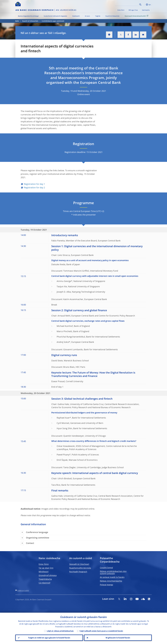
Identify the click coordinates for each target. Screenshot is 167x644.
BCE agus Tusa (133, 10)
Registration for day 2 (34, 187)
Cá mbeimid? (45, 583)
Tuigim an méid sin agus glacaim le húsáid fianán (49, 638)
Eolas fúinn (121, 10)
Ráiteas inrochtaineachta (111, 581)
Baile (17, 21)
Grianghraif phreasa (48, 575)
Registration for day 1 (34, 184)
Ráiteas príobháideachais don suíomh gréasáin (113, 572)
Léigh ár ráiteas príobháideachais (60, 631)
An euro (87, 16)
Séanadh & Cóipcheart (79, 564)
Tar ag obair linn (46, 568)
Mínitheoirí (44, 572)
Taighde (98, 16)
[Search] (128, 4)
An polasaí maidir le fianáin (112, 577)
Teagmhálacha (45, 579)
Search (140, 5)
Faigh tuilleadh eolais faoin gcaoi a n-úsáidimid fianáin (101, 631)
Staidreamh (76, 16)
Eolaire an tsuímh (23, 590)
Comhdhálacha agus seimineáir (53, 21)
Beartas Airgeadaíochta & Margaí (28, 16)
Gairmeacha (146, 10)
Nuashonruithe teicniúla (80, 568)
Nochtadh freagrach (78, 572)
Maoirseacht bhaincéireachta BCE (137, 16)
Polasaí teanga (106, 585)
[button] (144, 5)
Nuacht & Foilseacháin (112, 16)
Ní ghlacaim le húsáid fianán (118, 638)
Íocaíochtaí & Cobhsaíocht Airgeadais (55, 16)
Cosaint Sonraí (106, 568)
